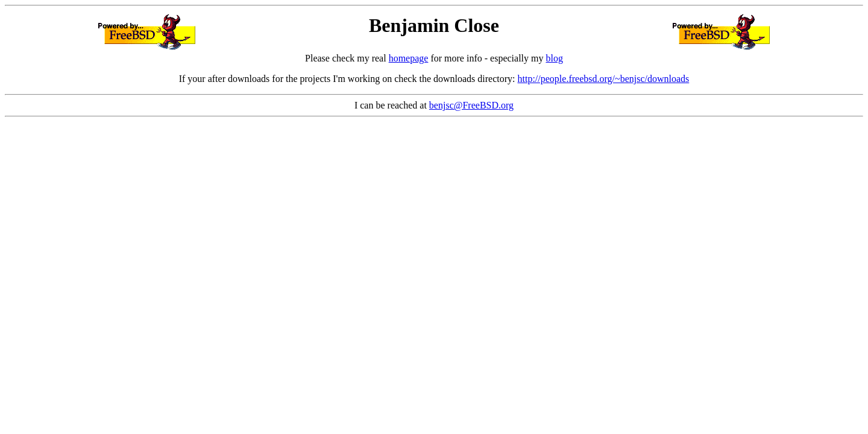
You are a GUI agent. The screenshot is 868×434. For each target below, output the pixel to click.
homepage (409, 58)
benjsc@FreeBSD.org (471, 105)
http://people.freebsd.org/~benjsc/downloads (604, 79)
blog (554, 58)
